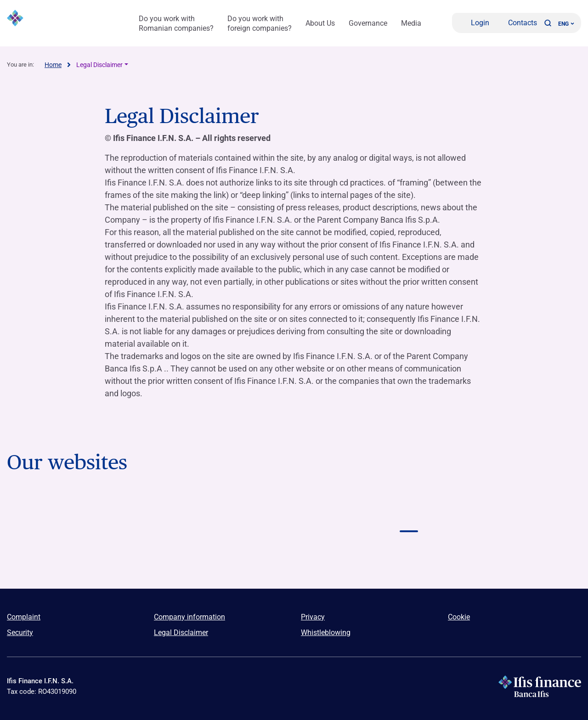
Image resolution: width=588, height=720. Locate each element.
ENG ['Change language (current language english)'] (566, 24)
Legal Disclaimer (99, 65)
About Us (320, 23)
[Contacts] (517, 23)
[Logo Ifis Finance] (57, 23)
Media (411, 23)
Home (53, 65)
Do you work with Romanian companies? (176, 23)
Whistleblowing (326, 633)
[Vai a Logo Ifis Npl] (294, 513)
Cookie (459, 617)
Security (20, 633)
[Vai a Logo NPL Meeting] (524, 513)
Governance (368, 23)
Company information (189, 617)
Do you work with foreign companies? (260, 23)
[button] (548, 23)
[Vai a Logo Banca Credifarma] (179, 513)
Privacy (313, 617)
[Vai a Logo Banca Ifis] (64, 513)
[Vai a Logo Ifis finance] (409, 513)
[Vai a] (64, 556)
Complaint (24, 617)
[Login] (474, 23)
